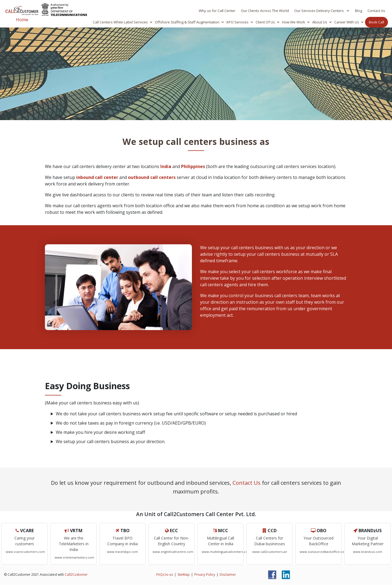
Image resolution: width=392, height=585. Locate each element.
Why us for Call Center (217, 11)
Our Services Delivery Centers (319, 11)
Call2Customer (76, 575)
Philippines (193, 166)
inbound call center (97, 177)
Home (22, 20)
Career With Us (347, 22)
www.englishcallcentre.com (173, 552)
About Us (320, 22)
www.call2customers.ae (270, 552)
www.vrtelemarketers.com (74, 557)
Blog (359, 11)
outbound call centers (152, 177)
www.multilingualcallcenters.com (226, 552)
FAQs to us (165, 575)
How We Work (294, 22)
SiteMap (184, 575)
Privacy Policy (205, 575)
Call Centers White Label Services (120, 22)
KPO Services (238, 22)
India (166, 166)
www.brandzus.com (368, 552)
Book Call (376, 22)
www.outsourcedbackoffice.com (323, 552)
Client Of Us (265, 22)
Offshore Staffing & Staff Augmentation (187, 22)
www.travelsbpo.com (122, 552)
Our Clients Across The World (265, 11)
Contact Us (376, 11)
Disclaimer (228, 575)
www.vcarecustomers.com (25, 552)
